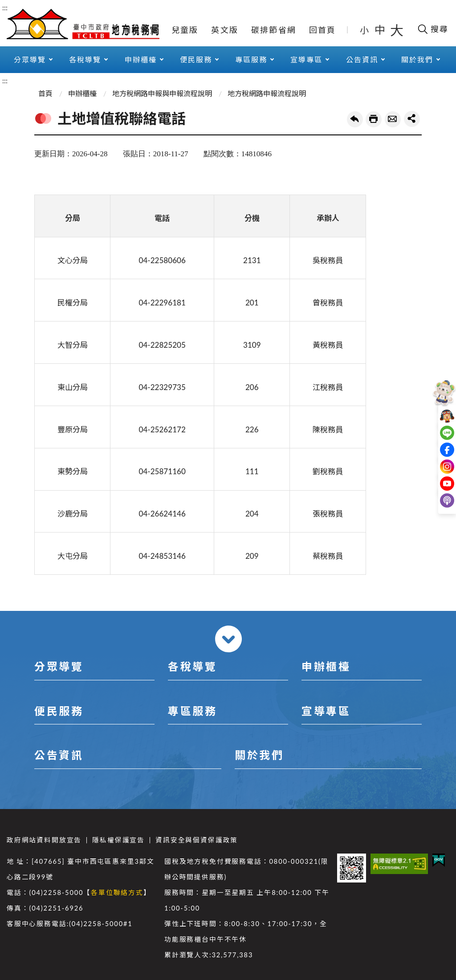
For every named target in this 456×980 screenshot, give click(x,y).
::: (5, 7)
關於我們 (417, 59)
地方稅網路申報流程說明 (267, 93)
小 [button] (365, 30)
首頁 (45, 93)
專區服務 (251, 59)
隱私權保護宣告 (118, 840)
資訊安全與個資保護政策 (197, 840)
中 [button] (381, 30)
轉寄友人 (393, 119)
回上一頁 (355, 119)
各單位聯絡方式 (117, 893)
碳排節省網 (274, 30)
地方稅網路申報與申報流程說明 (162, 93)
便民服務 (196, 59)
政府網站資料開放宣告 (44, 840)
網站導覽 (140, 30)
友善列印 (374, 119)
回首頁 (323, 30)
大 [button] (397, 30)
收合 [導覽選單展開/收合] (228, 639)
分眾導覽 (30, 59)
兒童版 (185, 30)
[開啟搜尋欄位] (433, 29)
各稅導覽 (85, 59)
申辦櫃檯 (141, 59)
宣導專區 (306, 59)
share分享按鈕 (412, 119)
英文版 (225, 30)
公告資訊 (362, 59)
